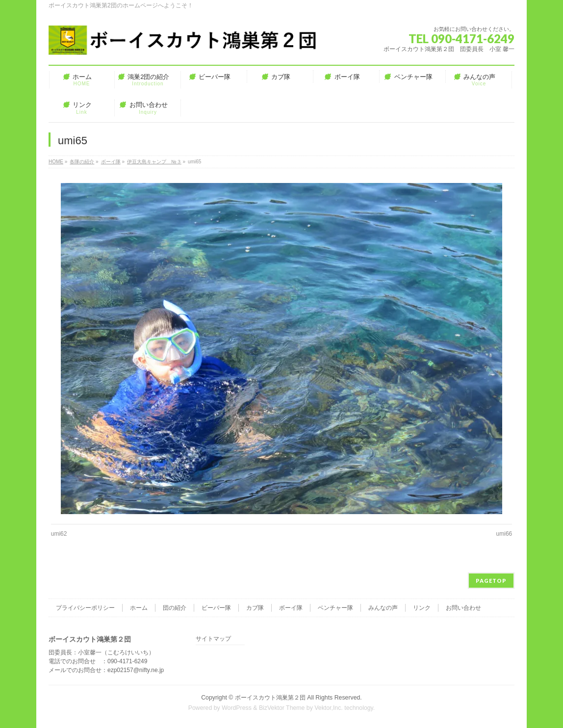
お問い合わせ (463, 608)
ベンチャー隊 (335, 608)
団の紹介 (175, 608)
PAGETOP (491, 581)
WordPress (237, 708)
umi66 (504, 534)
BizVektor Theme (282, 708)
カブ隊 (255, 608)
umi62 (59, 534)
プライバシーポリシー (85, 608)
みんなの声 (383, 608)
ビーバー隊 (216, 608)
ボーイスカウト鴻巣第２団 (270, 698)
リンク (422, 608)
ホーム (139, 608)
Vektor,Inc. (329, 708)
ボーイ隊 (291, 608)
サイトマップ (213, 639)
